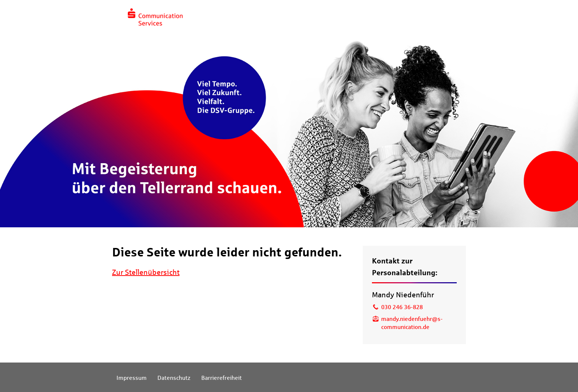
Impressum (132, 378)
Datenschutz (174, 378)
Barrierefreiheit (222, 378)
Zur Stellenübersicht (146, 272)
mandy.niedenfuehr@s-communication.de (412, 323)
